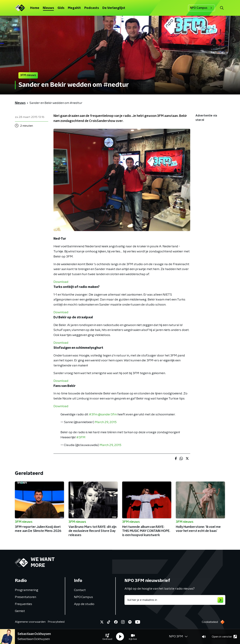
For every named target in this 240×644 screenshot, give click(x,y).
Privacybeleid (56, 622)
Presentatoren (26, 597)
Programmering (27, 590)
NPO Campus (202, 8)
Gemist (20, 611)
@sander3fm (107, 415)
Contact (80, 590)
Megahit (74, 8)
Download (61, 282)
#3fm (93, 415)
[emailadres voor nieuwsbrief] (175, 600)
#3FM (81, 437)
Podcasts (92, 8)
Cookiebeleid (210, 622)
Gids (61, 8)
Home (35, 8)
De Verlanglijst (114, 8)
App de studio (84, 604)
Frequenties (23, 604)
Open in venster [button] (224, 637)
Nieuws (48, 8)
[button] (107, 637)
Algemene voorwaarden (30, 622)
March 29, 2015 (106, 422)
